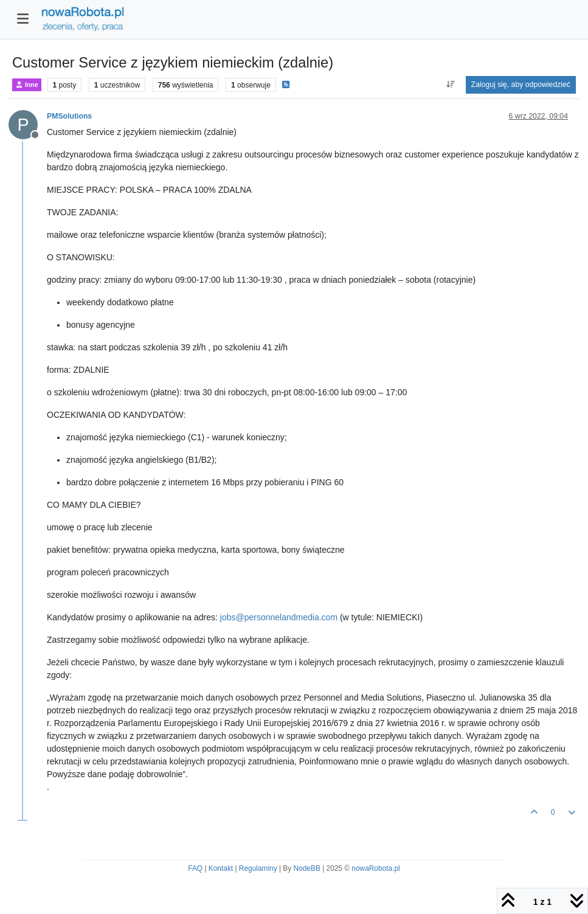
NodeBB (307, 868)
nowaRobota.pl (375, 868)
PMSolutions (69, 116)
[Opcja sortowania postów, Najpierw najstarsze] (450, 85)
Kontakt (221, 868)
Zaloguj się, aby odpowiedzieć (521, 85)
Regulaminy (258, 868)
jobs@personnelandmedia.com (279, 617)
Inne (27, 85)
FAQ (195, 868)
